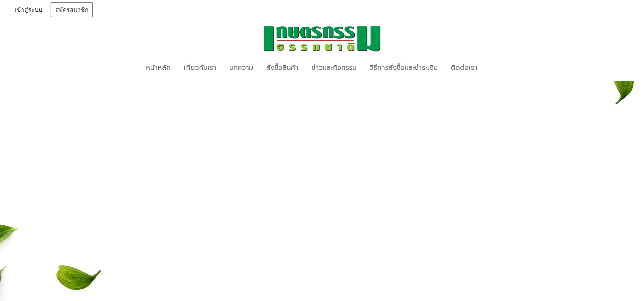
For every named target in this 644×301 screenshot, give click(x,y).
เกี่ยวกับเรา (200, 68)
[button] (496, 68)
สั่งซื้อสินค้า (282, 68)
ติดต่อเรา (464, 68)
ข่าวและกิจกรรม (334, 68)
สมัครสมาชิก (72, 10)
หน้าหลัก (158, 68)
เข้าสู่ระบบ (28, 10)
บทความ (241, 68)
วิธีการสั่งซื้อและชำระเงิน (404, 68)
